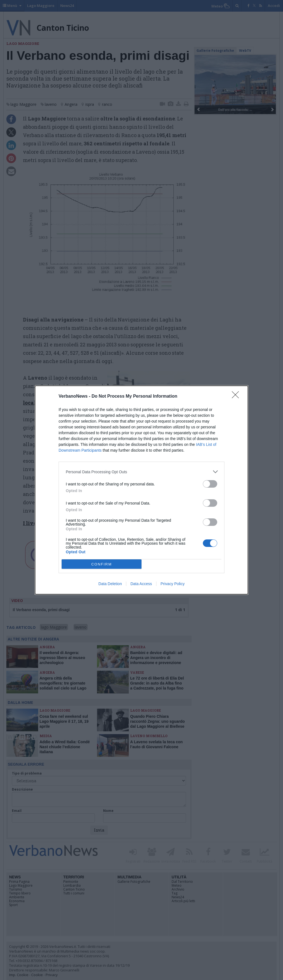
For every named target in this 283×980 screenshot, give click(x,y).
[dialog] (141, 490)
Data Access (141, 584)
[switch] (210, 484)
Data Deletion (110, 584)
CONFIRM (102, 564)
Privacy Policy (173, 584)
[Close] (237, 397)
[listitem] (141, 472)
